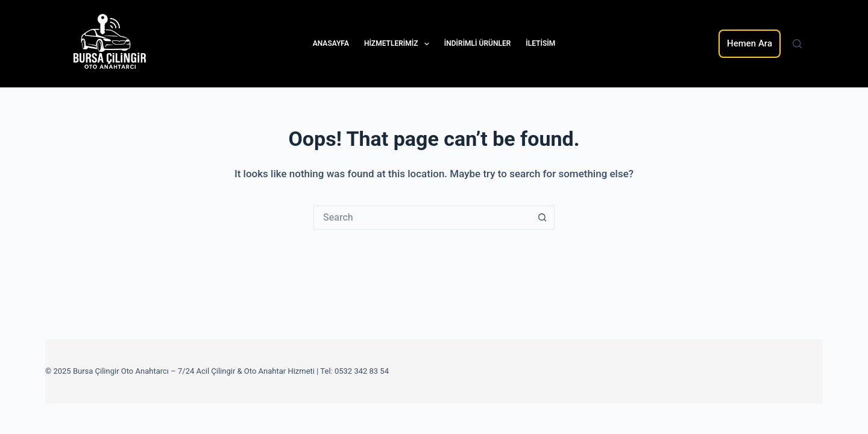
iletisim (540, 43)
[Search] (797, 44)
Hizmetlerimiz (399, 44)
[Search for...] (422, 218)
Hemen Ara (750, 43)
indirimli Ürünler (477, 43)
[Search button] (542, 218)
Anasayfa (331, 43)
